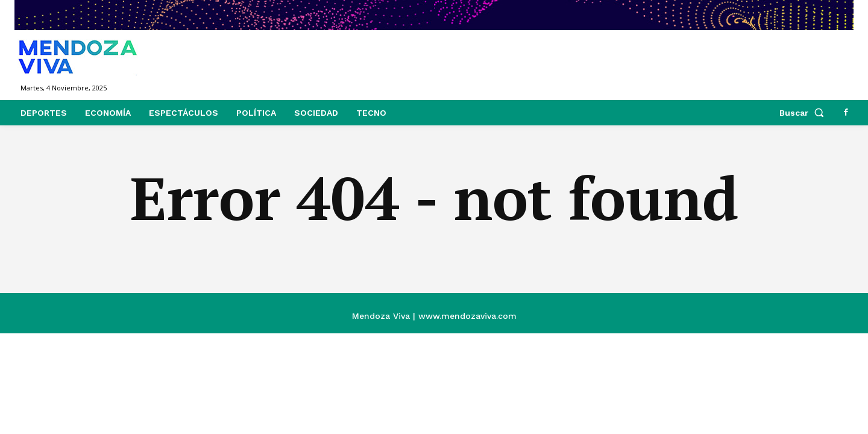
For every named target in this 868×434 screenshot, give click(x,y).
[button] (804, 113)
